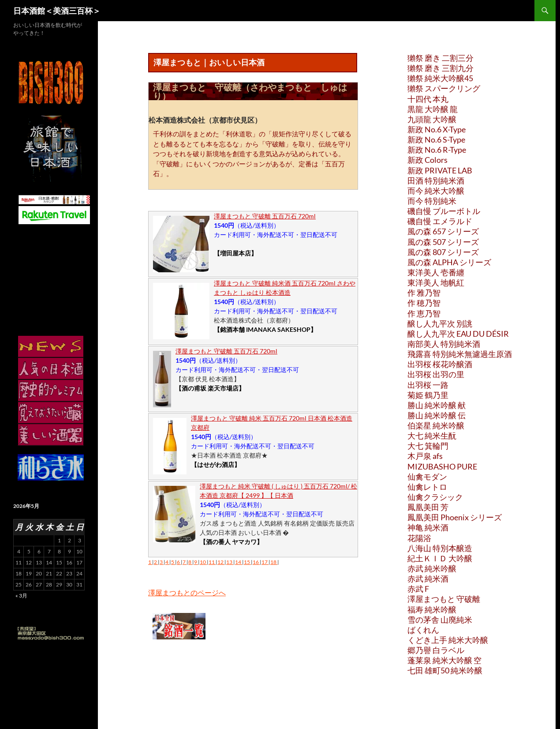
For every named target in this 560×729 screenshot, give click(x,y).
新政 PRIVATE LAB (440, 170)
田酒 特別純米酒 (436, 180)
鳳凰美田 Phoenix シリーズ (455, 517)
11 (212, 562)
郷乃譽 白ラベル (436, 650)
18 (274, 562)
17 (265, 562)
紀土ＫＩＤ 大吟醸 (440, 558)
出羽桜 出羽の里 (436, 374)
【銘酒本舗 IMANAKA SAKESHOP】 (265, 329)
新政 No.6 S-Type (436, 139)
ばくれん (423, 630)
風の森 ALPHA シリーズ (449, 262)
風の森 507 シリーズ (443, 242)
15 (247, 562)
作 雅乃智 (424, 293)
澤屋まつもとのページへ (187, 592)
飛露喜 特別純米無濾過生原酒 (460, 354)
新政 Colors (427, 160)
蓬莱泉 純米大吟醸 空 (444, 660)
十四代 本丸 (428, 99)
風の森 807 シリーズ (443, 252)
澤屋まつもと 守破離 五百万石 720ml (265, 216)
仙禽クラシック (435, 497)
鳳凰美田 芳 (428, 507)
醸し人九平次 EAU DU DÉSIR (458, 334)
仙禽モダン (427, 477)
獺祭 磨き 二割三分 (441, 58)
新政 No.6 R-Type (437, 150)
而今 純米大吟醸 (436, 191)
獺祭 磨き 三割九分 (441, 68)
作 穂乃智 (424, 303)
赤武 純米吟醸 (432, 568)
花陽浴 (419, 538)
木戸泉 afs (425, 456)
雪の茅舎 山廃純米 (440, 620)
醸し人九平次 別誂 (440, 323)
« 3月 (21, 596)
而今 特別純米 (432, 201)
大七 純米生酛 (432, 436)
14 (239, 562)
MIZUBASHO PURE (442, 466)
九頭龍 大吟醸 (432, 119)
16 (256, 562)
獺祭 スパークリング (444, 88)
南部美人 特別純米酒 (444, 344)
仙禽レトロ (427, 487)
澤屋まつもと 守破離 (444, 599)
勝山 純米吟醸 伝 (437, 415)
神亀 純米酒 (428, 527)
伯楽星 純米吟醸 (436, 425)
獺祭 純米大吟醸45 (440, 78)
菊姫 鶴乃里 (428, 395)
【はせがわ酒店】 (216, 464)
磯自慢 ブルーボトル (444, 211)
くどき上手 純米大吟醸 (448, 640)
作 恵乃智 (424, 313)
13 (230, 562)
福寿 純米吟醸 (432, 609)
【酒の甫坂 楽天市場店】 (210, 388)
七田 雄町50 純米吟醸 (445, 670)
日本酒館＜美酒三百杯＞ (57, 11)
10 (203, 562)
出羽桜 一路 (428, 385)
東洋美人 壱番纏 (436, 272)
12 (221, 562)
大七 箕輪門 (428, 446)
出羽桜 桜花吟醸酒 (440, 364)
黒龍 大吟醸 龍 (433, 109)
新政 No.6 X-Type (437, 129)
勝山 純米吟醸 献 (437, 405)
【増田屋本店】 (235, 253)
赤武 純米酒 (428, 579)
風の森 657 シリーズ (443, 231)
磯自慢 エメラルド (440, 221)
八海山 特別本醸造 (440, 548)
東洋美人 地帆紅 (436, 282)
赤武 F (418, 589)
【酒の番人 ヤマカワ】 (231, 542)
